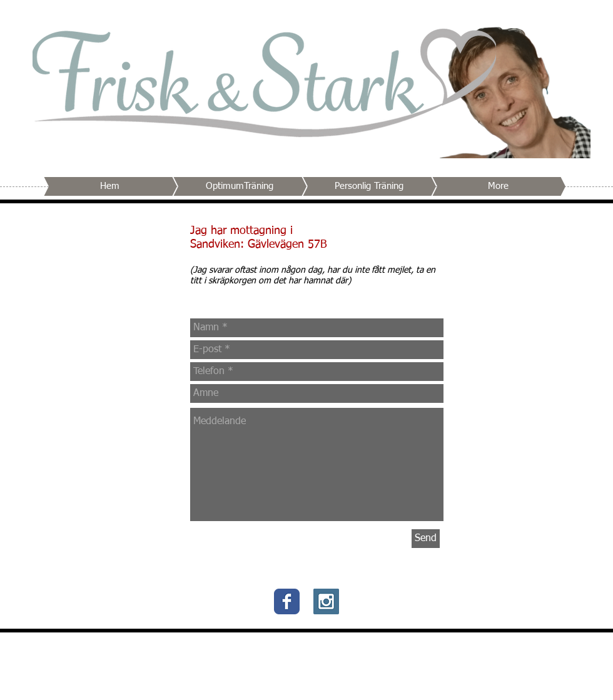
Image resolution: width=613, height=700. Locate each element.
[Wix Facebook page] (287, 601)
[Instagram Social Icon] (326, 601)
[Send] (426, 539)
